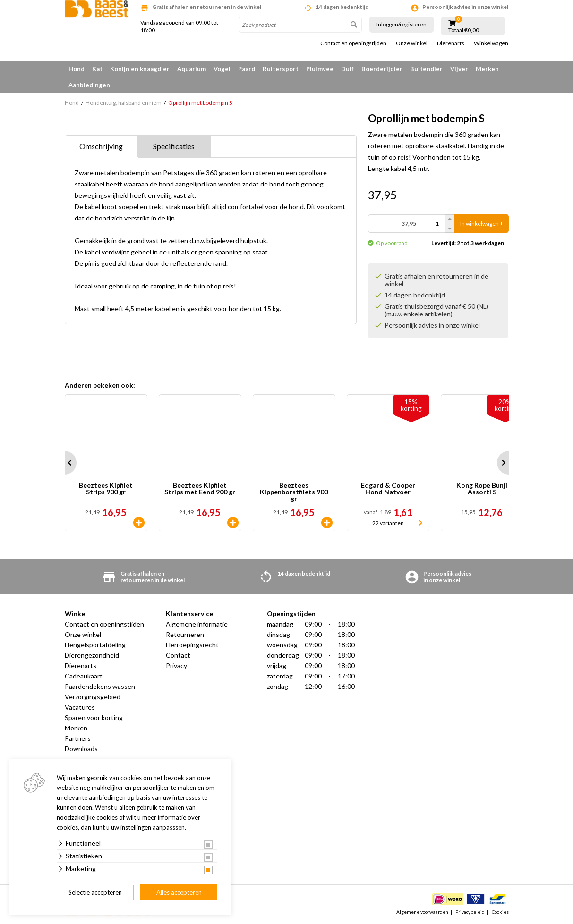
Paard (247, 69)
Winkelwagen (491, 43)
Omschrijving (101, 146)
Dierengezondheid (92, 655)
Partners (78, 738)
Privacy (176, 665)
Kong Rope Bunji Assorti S (482, 489)
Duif (347, 69)
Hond (77, 69)
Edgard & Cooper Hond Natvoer (388, 489)
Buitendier (426, 69)
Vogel (222, 69)
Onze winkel (412, 43)
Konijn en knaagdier (140, 69)
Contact (178, 655)
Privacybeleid (470, 912)
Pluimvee (320, 69)
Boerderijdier (382, 69)
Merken (487, 69)
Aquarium (192, 69)
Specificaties (174, 146)
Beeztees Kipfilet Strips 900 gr (106, 489)
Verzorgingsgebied (93, 697)
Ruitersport (281, 69)
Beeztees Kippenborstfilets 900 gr (294, 492)
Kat (97, 69)
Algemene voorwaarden (422, 912)
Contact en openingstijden (353, 43)
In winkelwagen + (482, 224)
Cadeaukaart (84, 676)
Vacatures (80, 707)
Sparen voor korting (94, 717)
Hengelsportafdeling (95, 645)
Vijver (459, 69)
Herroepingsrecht (192, 645)
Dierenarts (451, 43)
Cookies (500, 912)
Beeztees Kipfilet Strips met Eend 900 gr (200, 489)
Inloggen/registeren (402, 24)
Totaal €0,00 (464, 30)
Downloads (81, 749)
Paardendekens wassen (100, 686)
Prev (65, 463)
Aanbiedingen (89, 85)
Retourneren (185, 634)
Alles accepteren (179, 892)
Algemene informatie (197, 624)
